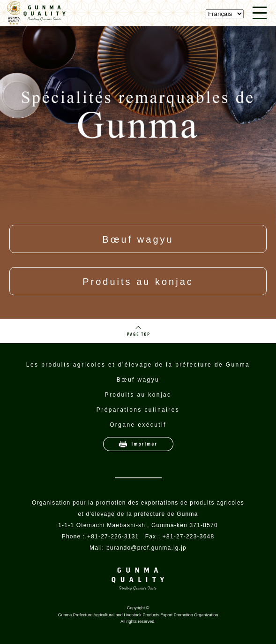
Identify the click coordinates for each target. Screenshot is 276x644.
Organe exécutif (138, 425)
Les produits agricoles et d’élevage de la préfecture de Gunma (138, 365)
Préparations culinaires (138, 410)
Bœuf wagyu (138, 239)
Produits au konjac (138, 282)
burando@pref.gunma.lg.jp (146, 548)
